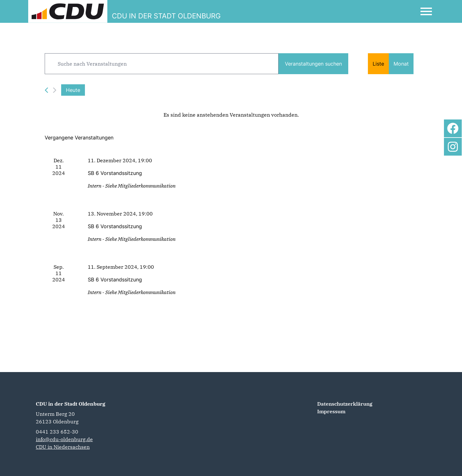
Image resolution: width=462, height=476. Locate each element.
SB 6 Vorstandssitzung (115, 173)
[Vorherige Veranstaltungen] (46, 90)
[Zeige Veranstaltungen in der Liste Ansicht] (378, 64)
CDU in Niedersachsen (63, 447)
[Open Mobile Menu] (426, 11)
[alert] (231, 115)
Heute (73, 90)
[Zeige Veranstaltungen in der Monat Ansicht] (401, 64)
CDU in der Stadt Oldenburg (71, 404)
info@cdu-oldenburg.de (64, 439)
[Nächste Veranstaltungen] (55, 90)
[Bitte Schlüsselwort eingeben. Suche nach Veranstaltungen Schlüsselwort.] (162, 64)
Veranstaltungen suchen (313, 64)
